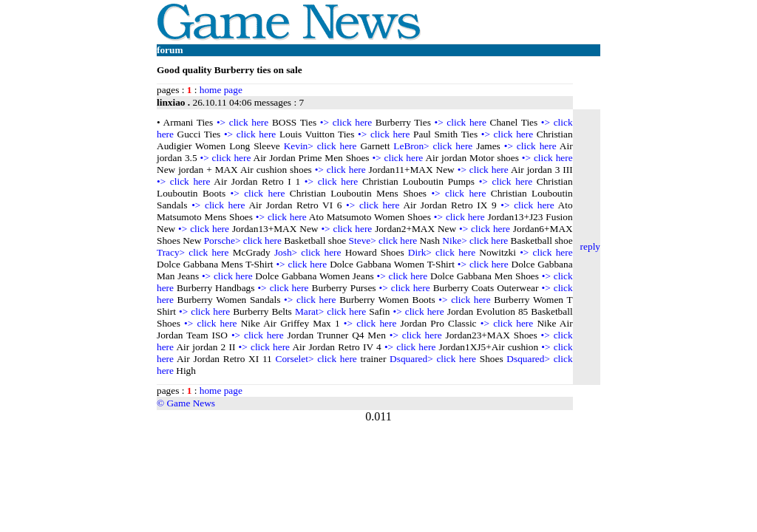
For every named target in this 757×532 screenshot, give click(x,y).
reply (590, 246)
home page (221, 90)
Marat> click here (330, 311)
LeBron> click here (433, 146)
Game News (191, 403)
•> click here (242, 122)
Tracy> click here (193, 252)
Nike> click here (475, 241)
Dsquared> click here (433, 359)
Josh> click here (308, 252)
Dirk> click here (442, 252)
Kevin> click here (320, 146)
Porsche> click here (243, 241)
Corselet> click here (316, 359)
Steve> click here (383, 241)
